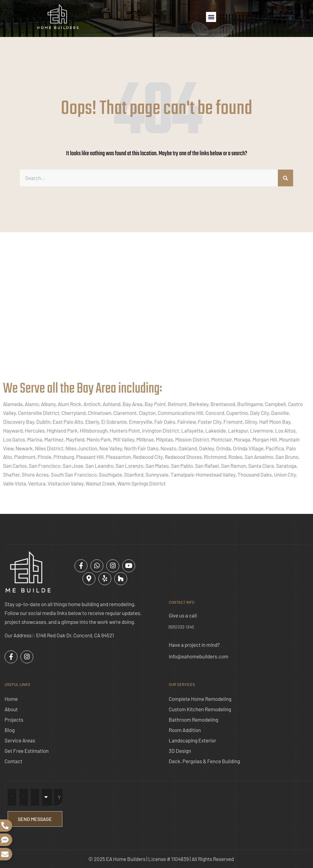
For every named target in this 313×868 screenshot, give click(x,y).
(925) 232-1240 (181, 627)
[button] (211, 17)
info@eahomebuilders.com (199, 656)
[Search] (285, 178)
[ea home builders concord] (156, 313)
